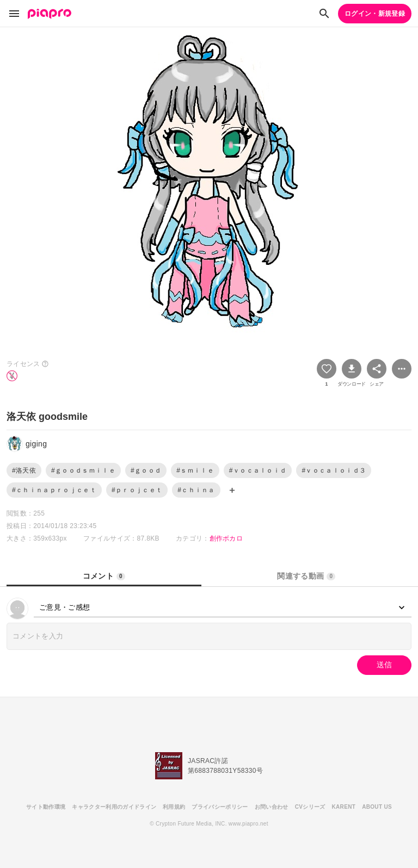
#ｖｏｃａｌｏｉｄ (258, 470)
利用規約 (174, 807)
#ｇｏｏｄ (146, 470)
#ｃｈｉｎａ (196, 490)
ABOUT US (377, 807)
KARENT (344, 807)
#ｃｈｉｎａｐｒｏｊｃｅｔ (54, 490)
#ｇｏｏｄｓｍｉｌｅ (83, 470)
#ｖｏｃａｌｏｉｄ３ (334, 470)
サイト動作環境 (46, 807)
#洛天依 (24, 470)
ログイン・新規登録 (375, 14)
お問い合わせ (272, 807)
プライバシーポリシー (220, 807)
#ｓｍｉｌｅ (195, 470)
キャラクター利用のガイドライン (114, 807)
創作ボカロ (226, 538)
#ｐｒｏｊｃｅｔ (137, 490)
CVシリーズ (310, 807)
